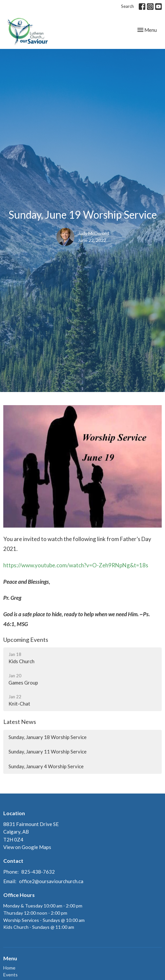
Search (127, 6)
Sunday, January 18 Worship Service (48, 737)
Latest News (20, 722)
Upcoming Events (26, 640)
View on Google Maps (27, 847)
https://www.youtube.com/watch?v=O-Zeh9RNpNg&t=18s (76, 565)
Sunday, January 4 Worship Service (46, 766)
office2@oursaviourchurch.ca (51, 881)
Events (10, 975)
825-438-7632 (38, 872)
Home (9, 968)
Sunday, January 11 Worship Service (48, 751)
